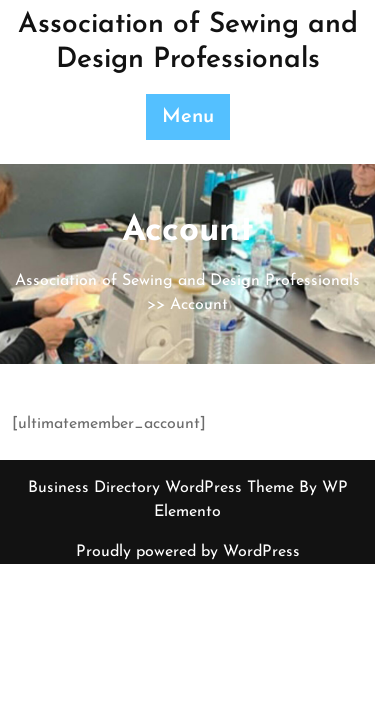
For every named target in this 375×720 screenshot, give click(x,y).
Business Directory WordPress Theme (163, 488)
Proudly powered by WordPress (188, 552)
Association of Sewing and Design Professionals (187, 281)
